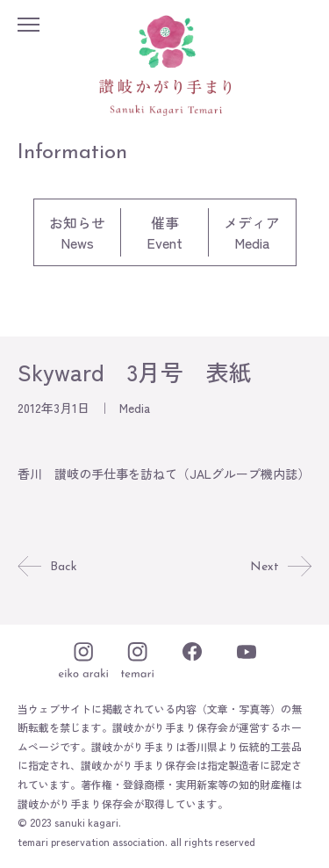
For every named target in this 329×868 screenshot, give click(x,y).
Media (135, 408)
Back (47, 567)
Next (281, 567)
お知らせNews (77, 232)
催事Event (164, 232)
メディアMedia (252, 232)
